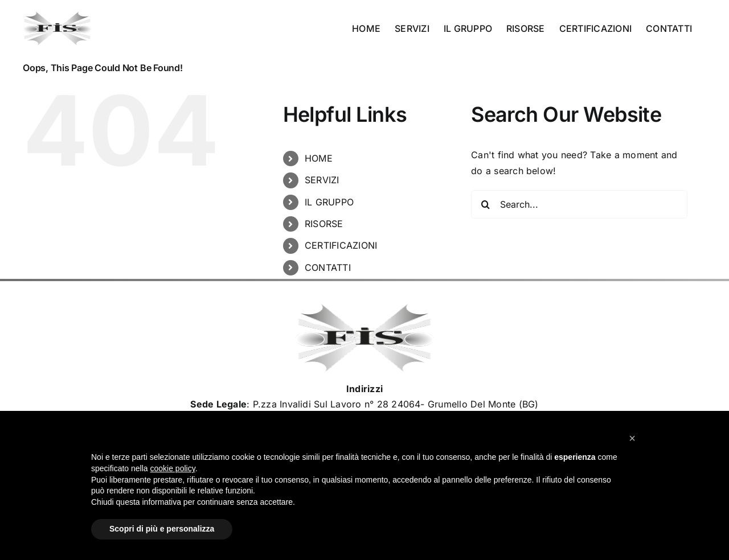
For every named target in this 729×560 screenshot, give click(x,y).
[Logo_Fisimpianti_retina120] (364, 308)
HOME (319, 158)
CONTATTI (328, 267)
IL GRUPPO (329, 202)
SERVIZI (322, 180)
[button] (632, 438)
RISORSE (324, 224)
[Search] (485, 204)
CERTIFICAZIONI (341, 245)
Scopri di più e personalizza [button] (162, 529)
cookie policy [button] (173, 468)
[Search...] (579, 204)
